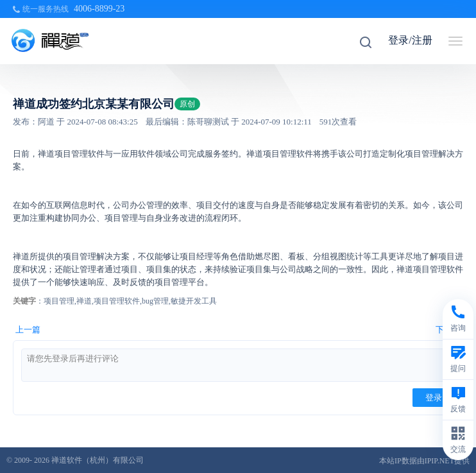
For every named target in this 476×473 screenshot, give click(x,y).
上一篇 (28, 330)
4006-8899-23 (99, 9)
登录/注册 (410, 40)
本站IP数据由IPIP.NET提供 (424, 461)
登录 (434, 398)
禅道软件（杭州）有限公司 (98, 460)
